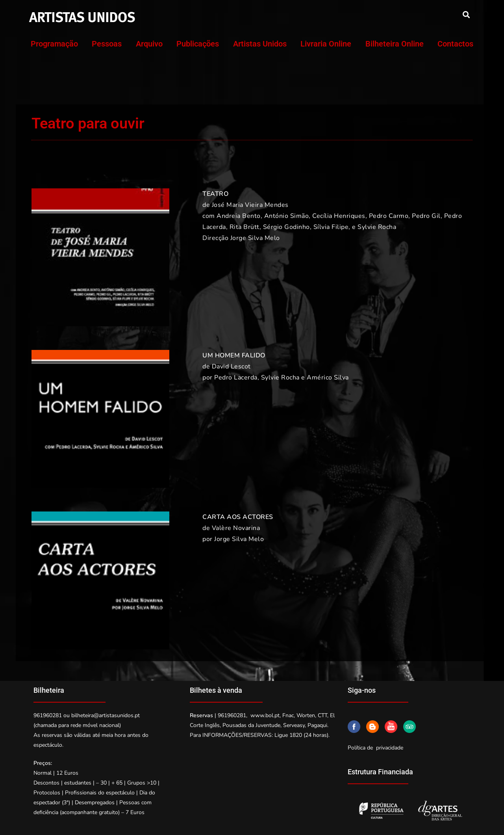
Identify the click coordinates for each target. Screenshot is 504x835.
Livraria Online (326, 44)
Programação (54, 44)
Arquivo (149, 44)
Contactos (455, 44)
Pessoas (107, 44)
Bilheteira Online (395, 44)
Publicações (198, 44)
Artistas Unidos (260, 44)
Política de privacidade (375, 748)
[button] (466, 14)
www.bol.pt (265, 715)
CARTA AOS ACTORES (238, 517)
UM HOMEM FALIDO (234, 355)
